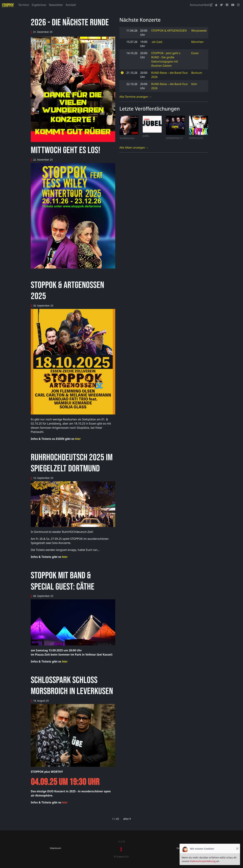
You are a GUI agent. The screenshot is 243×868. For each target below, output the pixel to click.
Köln (194, 84)
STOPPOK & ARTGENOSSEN (169, 31)
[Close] (237, 849)
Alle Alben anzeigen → (134, 148)
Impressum (55, 848)
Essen (195, 53)
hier (78, 439)
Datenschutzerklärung (203, 861)
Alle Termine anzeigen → (136, 97)
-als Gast (157, 42)
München (197, 42)
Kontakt (71, 5)
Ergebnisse (39, 5)
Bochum (197, 73)
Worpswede (199, 31)
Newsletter (56, 5)
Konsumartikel (201, 5)
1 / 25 (116, 819)
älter (127, 819)
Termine (24, 5)
